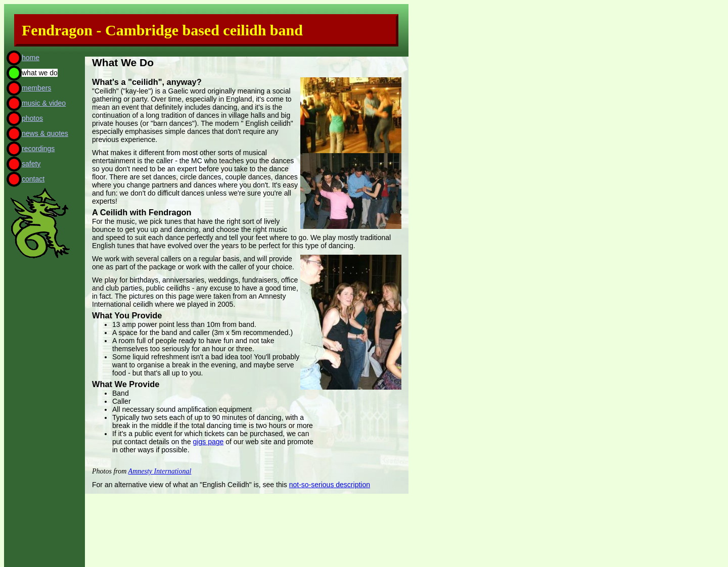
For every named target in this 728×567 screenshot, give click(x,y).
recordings (38, 149)
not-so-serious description (330, 485)
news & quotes (45, 133)
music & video (44, 103)
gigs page (209, 442)
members (36, 88)
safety (31, 164)
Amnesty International (160, 471)
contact (33, 179)
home (31, 58)
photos (32, 118)
